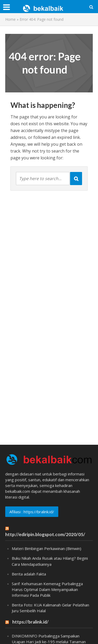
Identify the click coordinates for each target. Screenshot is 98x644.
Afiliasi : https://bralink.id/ (32, 512)
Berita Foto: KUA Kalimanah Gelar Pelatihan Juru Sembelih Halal (50, 608)
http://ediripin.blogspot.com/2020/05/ (45, 534)
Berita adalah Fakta (29, 574)
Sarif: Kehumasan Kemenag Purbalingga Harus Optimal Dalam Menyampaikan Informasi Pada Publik (47, 589)
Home (10, 19)
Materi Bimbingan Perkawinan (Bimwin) (47, 548)
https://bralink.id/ (30, 622)
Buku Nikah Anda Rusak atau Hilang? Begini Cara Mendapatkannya (50, 561)
